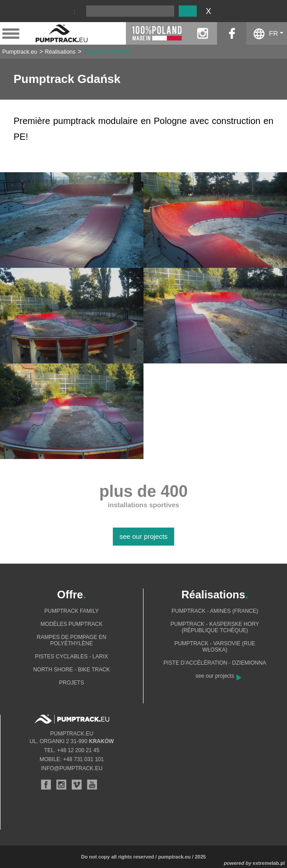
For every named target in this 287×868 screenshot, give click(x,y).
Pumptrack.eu (20, 52)
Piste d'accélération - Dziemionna (215, 663)
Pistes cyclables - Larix (71, 657)
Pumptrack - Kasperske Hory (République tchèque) (215, 627)
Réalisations (60, 52)
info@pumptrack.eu (72, 768)
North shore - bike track (71, 670)
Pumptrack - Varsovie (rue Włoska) (215, 647)
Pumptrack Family (71, 611)
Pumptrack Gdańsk (107, 52)
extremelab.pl (269, 863)
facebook (232, 33)
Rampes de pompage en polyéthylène (72, 640)
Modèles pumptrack (72, 624)
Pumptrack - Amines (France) (215, 611)
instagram (202, 33)
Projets (72, 683)
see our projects (144, 536)
